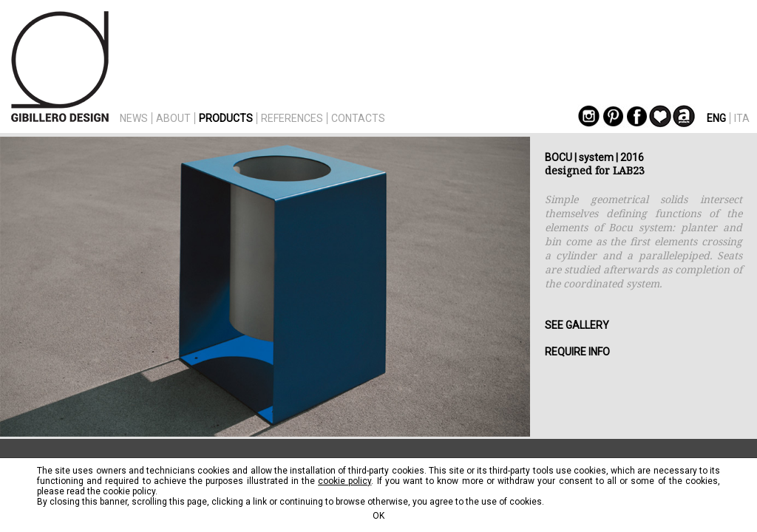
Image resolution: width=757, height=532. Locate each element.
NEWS (134, 118)
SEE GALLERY (577, 325)
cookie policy (344, 481)
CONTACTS (358, 118)
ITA (742, 118)
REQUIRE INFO (577, 352)
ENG (716, 118)
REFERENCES (292, 118)
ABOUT (173, 118)
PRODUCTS (226, 118)
